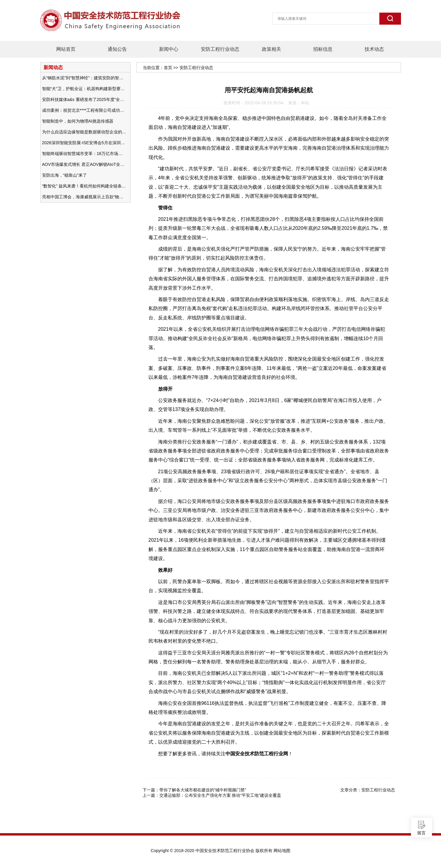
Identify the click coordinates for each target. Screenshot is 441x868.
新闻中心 (169, 49)
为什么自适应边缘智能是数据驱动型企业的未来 (84, 132)
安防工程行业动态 (220, 49)
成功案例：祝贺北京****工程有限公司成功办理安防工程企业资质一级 (84, 110)
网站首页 (66, 49)
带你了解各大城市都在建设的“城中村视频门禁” (203, 790)
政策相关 (271, 49)
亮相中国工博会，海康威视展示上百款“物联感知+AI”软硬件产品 (84, 197)
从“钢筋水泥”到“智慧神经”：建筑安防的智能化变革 (84, 78)
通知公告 (117, 49)
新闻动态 (53, 67)
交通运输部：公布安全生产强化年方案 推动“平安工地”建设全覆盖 (220, 795)
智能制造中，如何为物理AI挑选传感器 (78, 121)
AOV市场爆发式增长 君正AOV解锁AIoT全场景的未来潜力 (84, 164)
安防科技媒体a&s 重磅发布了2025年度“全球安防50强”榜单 (84, 99)
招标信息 (323, 49)
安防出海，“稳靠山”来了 (64, 175)
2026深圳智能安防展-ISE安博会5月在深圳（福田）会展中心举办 (84, 143)
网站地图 (282, 851)
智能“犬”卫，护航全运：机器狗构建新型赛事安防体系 (84, 89)
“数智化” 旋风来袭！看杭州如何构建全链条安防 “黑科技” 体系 (84, 186)
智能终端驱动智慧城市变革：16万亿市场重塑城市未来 (84, 154)
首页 (168, 68)
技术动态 (374, 49)
